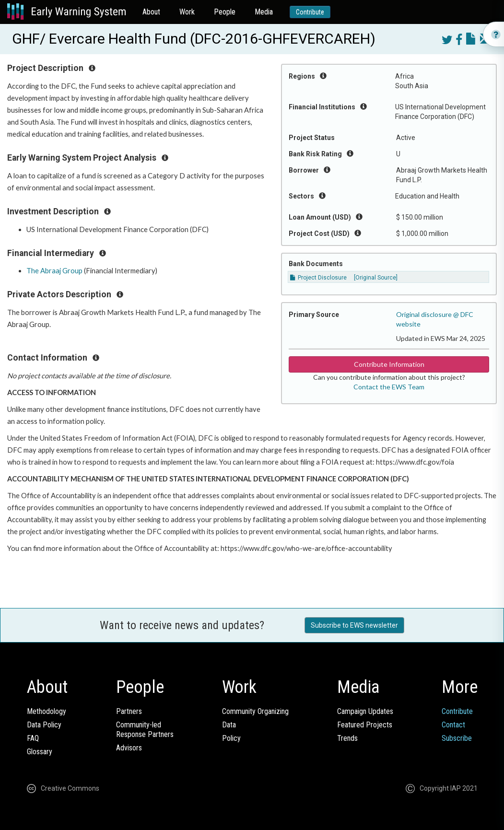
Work (187, 12)
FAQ (33, 738)
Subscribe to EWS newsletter (354, 625)
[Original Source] (376, 278)
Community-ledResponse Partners (145, 730)
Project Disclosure (318, 278)
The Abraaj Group (54, 271)
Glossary (40, 752)
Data (229, 725)
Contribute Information (389, 364)
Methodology (47, 711)
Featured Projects (365, 725)
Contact (453, 725)
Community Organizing (255, 711)
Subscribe (457, 738)
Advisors (129, 748)
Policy (231, 738)
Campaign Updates (365, 711)
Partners (129, 711)
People (225, 12)
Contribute (310, 12)
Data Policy (44, 725)
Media (264, 12)
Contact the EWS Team (389, 387)
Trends (347, 738)
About (151, 12)
